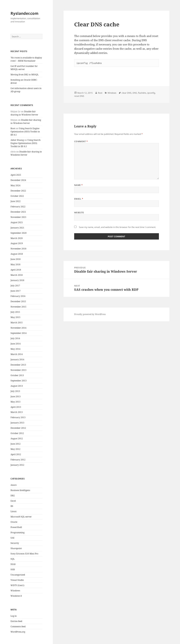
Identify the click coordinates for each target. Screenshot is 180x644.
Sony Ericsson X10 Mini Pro (24, 554)
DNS (135, 93)
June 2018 (16, 259)
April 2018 (16, 270)
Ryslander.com (25, 13)
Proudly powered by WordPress (90, 314)
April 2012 (16, 454)
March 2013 (17, 412)
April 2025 (16, 175)
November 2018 (18, 249)
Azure (14, 485)
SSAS (13, 564)
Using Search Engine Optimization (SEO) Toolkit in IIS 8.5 (25, 132)
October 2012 (17, 433)
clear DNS (127, 93)
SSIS (13, 569)
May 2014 (15, 349)
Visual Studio (17, 580)
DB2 (13, 496)
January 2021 (17, 228)
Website (79, 213)
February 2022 (18, 207)
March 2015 (17, 323)
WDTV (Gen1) (17, 585)
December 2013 (18, 365)
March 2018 (17, 275)
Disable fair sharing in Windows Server (24, 113)
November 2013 (18, 370)
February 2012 (18, 460)
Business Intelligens (20, 490)
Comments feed (18, 626)
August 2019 (17, 243)
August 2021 (17, 222)
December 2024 (18, 180)
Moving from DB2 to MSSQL (25, 75)
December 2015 (18, 301)
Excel (13, 501)
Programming (17, 533)
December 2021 (18, 212)
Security (15, 543)
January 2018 (17, 280)
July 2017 (15, 286)
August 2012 (17, 439)
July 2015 (15, 312)
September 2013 (19, 381)
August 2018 (17, 254)
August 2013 (17, 386)
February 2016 (18, 296)
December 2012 (18, 428)
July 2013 (15, 391)
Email (79, 199)
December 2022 (18, 191)
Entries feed (16, 621)
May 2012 (15, 449)
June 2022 (16, 201)
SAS (12, 538)
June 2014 (16, 344)
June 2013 (16, 396)
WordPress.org (18, 632)
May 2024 (15, 185)
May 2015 (15, 317)
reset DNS (79, 96)
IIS (12, 506)
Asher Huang (17, 140)
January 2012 (17, 465)
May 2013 (15, 402)
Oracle (14, 522)
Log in (14, 616)
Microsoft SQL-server (21, 517)
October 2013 (17, 375)
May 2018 (15, 264)
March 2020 (17, 238)
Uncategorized (18, 575)
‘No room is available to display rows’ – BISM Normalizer (26, 59)
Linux (14, 511)
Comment (81, 141)
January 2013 (17, 423)
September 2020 (19, 233)
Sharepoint (16, 548)
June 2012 (16, 444)
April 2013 (16, 407)
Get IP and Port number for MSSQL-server (24, 68)
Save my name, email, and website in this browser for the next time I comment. (117, 227)
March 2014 (17, 354)
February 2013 (18, 417)
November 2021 (18, 217)
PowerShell (16, 527)
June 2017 (16, 291)
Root (13, 128)
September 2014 (19, 333)
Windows (15, 591)
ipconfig (151, 93)
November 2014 (18, 328)
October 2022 (17, 196)
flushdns (142, 93)
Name (78, 185)
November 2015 (18, 307)
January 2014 (17, 359)
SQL (13, 559)
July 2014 (15, 338)
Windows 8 (16, 596)
